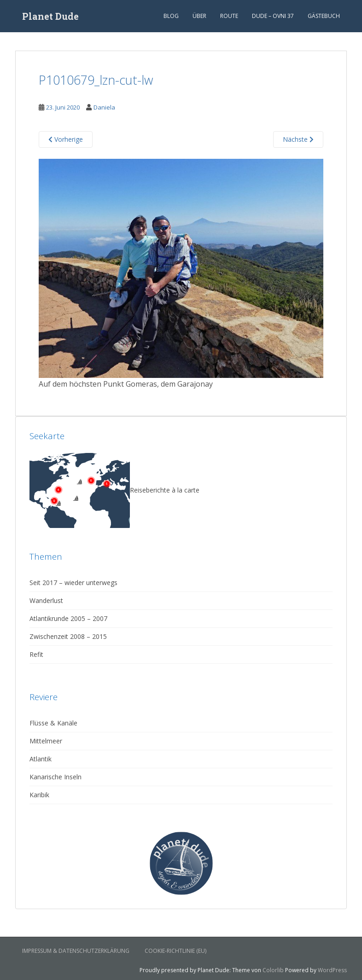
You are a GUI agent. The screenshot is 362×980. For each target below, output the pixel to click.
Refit (36, 654)
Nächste (298, 139)
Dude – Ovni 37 (273, 16)
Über (199, 16)
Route (229, 16)
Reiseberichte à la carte (114, 490)
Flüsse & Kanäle (53, 723)
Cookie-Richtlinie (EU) (175, 951)
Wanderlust (46, 600)
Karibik (39, 795)
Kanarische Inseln (55, 777)
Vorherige (66, 139)
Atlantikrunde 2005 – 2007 (68, 618)
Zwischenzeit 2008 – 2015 (68, 636)
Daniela (104, 107)
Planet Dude (50, 16)
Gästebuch (324, 16)
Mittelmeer (46, 741)
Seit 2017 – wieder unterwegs (73, 583)
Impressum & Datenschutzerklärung (76, 951)
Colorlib (273, 970)
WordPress (332, 970)
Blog (171, 16)
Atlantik (41, 759)
